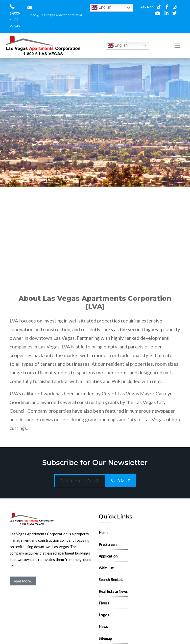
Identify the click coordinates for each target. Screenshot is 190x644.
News (103, 626)
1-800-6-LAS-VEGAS (15, 20)
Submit (121, 481)
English (102, 8)
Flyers (104, 603)
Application (108, 556)
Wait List (106, 568)
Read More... (23, 581)
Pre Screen (108, 544)
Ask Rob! (148, 7)
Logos (104, 615)
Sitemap (105, 638)
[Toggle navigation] (178, 46)
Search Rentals (111, 580)
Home (104, 533)
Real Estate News (113, 591)
